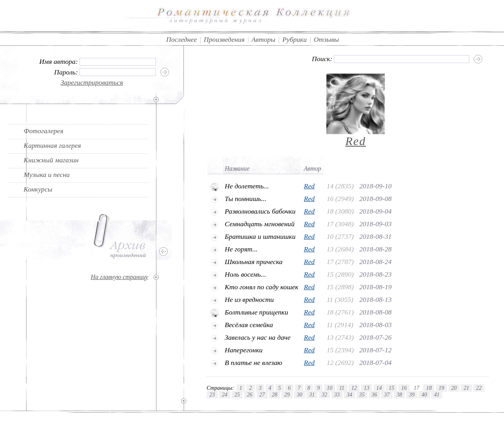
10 (330, 388)
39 (412, 395)
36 (374, 395)
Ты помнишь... (246, 199)
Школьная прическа (254, 262)
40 (424, 395)
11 (342, 388)
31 (312, 395)
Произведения (224, 39)
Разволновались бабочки (260, 211)
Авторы (264, 39)
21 (466, 388)
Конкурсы (38, 189)
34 (349, 395)
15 (391, 388)
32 (324, 395)
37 (387, 395)
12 (354, 388)
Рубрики (295, 39)
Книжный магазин (51, 160)
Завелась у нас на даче (258, 337)
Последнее (182, 39)
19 (441, 388)
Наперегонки (244, 350)
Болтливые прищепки (257, 312)
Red (356, 141)
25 (237, 395)
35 (362, 395)
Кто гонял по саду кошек (262, 287)
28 (274, 395)
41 (437, 395)
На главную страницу (119, 277)
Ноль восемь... (246, 274)
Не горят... (241, 249)
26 (250, 395)
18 (429, 388)
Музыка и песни (47, 175)
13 (367, 388)
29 (287, 395)
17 (417, 388)
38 (399, 395)
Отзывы (326, 39)
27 (262, 395)
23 (212, 395)
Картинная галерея (52, 145)
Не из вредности (249, 300)
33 (337, 395)
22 (479, 388)
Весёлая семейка (249, 325)
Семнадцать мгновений (260, 224)
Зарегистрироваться (92, 82)
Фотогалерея (44, 131)
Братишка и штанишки (260, 236)
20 (454, 388)
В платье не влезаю (254, 363)
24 (224, 395)
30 (300, 395)
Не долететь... (247, 186)
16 (404, 388)
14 (379, 388)
